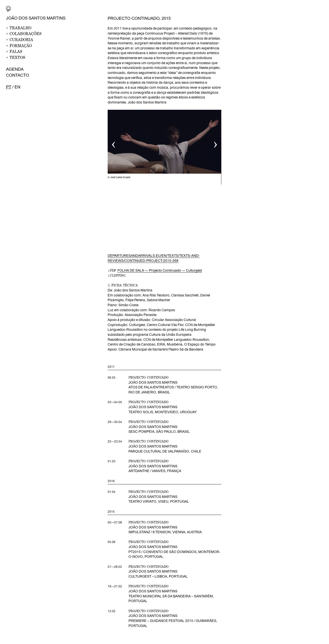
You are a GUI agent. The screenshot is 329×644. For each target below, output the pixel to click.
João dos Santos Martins (36, 18)
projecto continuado (148, 522)
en (17, 87)
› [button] (215, 143)
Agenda (15, 69)
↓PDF (155, 271)
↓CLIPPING (117, 276)
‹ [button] (114, 143)
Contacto (18, 75)
